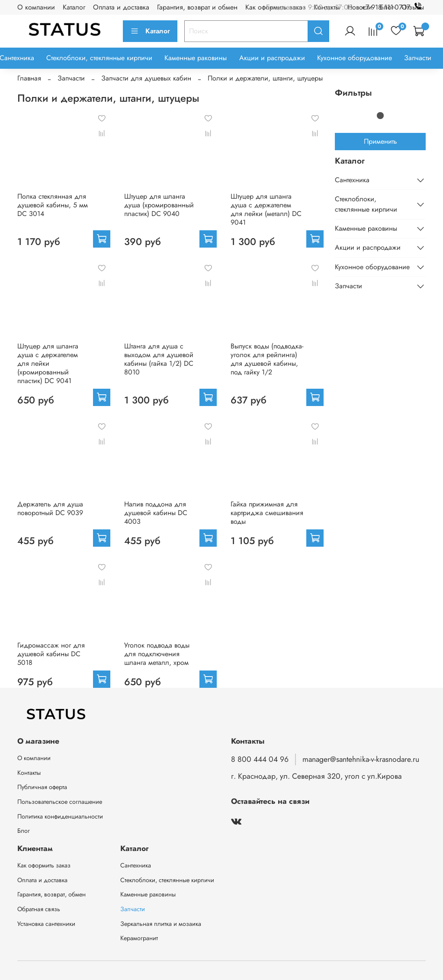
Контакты (29, 773)
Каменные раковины (196, 58)
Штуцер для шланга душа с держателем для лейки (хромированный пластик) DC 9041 (48, 363)
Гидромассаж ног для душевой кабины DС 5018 (51, 654)
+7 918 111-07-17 (393, 7)
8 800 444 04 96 (260, 759)
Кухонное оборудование (355, 58)
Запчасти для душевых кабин (146, 78)
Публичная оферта (42, 787)
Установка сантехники (46, 924)
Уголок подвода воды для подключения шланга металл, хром (157, 654)
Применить (380, 141)
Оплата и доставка (121, 7)
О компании (36, 7)
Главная (29, 78)
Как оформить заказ (44, 865)
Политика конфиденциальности (60, 816)
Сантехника (352, 180)
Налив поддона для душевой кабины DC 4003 (156, 513)
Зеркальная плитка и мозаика (161, 924)
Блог (24, 831)
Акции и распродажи (272, 58)
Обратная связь (39, 909)
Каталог (74, 7)
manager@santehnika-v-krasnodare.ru (361, 759)
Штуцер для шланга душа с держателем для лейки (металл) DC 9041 (266, 209)
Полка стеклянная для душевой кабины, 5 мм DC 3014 (53, 205)
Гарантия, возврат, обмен (51, 894)
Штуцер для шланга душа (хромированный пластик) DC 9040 (159, 205)
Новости (360, 7)
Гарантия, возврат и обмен (197, 7)
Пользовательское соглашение (60, 802)
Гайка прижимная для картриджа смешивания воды (267, 513)
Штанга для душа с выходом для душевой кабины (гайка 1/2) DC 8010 (159, 359)
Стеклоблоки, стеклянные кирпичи (99, 58)
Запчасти (418, 58)
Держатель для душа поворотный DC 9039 (50, 508)
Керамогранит (139, 938)
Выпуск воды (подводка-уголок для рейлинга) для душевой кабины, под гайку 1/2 (267, 359)
